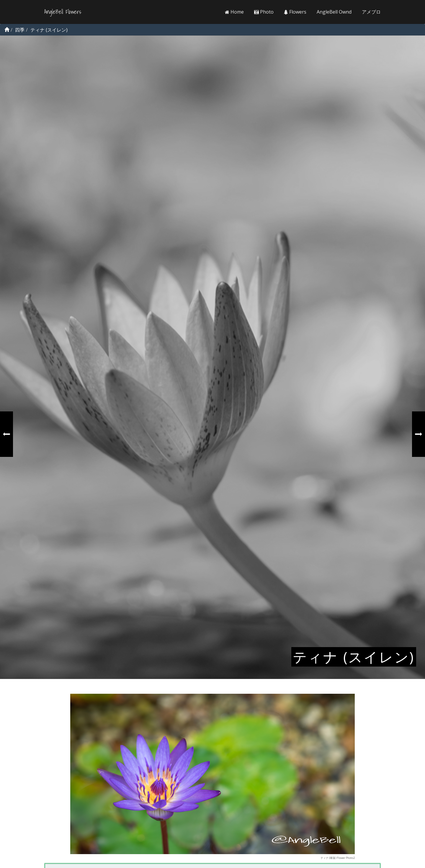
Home (234, 12)
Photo (264, 12)
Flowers (295, 12)
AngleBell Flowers (63, 12)
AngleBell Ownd (334, 12)
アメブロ (371, 12)
